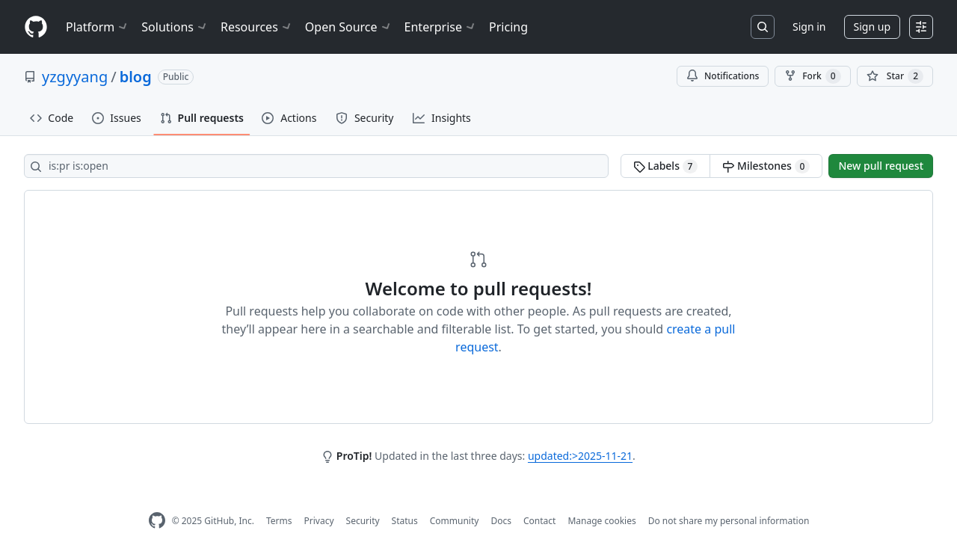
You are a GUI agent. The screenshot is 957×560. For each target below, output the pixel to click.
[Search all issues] (316, 166)
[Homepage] (36, 27)
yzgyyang (75, 77)
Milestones (766, 166)
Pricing (508, 27)
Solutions (175, 27)
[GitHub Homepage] (157, 521)
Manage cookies (601, 521)
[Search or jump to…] (763, 27)
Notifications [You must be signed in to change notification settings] (723, 76)
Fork (812, 76)
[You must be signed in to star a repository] (895, 76)
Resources (257, 27)
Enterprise (441, 27)
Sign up (872, 27)
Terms (279, 521)
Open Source (349, 27)
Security (363, 521)
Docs (501, 521)
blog (136, 77)
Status (405, 521)
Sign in (809, 27)
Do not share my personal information (729, 521)
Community (455, 521)
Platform (98, 27)
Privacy (319, 521)
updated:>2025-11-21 (580, 456)
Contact (539, 521)
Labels (666, 166)
